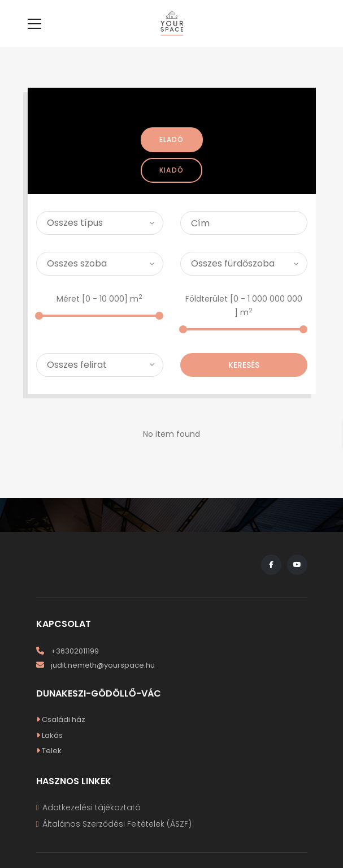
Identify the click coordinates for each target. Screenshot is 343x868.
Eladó (172, 156)
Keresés (244, 382)
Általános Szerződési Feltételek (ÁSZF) (117, 841)
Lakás (49, 752)
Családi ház (61, 736)
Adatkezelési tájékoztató (92, 824)
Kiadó (171, 187)
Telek (49, 768)
